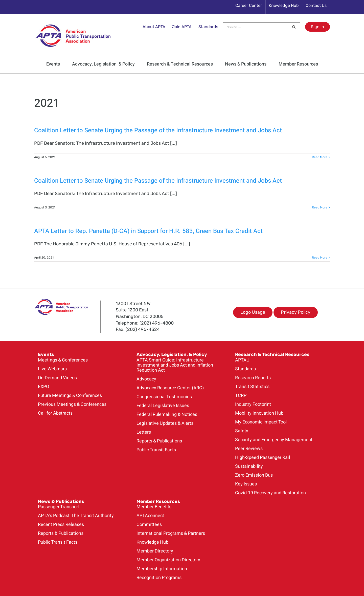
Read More (320, 157)
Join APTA (182, 27)
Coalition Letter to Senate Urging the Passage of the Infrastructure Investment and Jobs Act (158, 130)
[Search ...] (256, 27)
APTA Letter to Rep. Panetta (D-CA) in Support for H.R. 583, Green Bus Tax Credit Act (148, 231)
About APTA (154, 27)
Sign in (317, 27)
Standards (208, 27)
